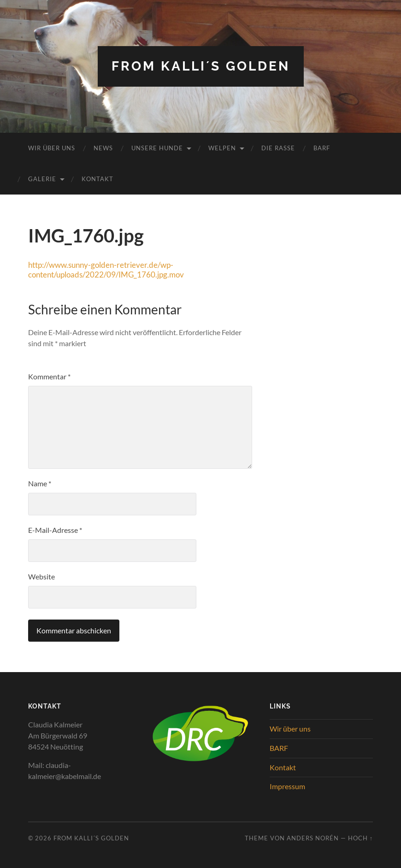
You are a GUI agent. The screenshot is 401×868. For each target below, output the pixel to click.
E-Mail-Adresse (55, 530)
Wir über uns (52, 148)
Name (40, 483)
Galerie (42, 179)
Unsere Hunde (157, 148)
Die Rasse (278, 148)
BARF (322, 148)
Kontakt (97, 179)
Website (41, 576)
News (103, 148)
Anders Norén (313, 838)
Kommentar (49, 376)
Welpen (222, 148)
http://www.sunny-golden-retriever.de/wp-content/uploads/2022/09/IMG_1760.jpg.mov (106, 270)
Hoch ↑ (360, 838)
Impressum (287, 786)
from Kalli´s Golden (201, 66)
